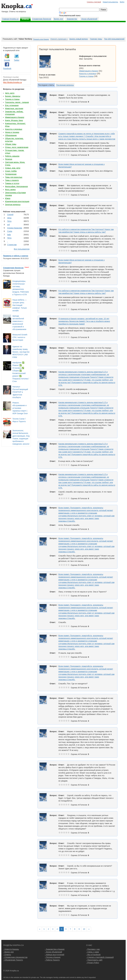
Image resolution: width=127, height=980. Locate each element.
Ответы (25, 19)
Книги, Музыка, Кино (14, 120)
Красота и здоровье (14, 129)
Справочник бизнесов (42, 19)
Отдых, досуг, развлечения (17, 147)
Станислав (12, 245)
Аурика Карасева (15, 228)
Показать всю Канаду (41, 39)
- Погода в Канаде (53, 957)
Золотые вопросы (13, 205)
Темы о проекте (12, 180)
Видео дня (58, 19)
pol (8, 225)
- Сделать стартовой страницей (100, 957)
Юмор (8, 198)
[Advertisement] (63, 30)
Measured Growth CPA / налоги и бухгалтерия (20, 337)
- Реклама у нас (93, 949)
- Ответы (7, 955)
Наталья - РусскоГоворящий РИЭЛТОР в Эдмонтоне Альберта (20, 392)
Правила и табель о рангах (16, 256)
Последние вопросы (65, 85)
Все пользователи (22, 249)
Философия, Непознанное (16, 186)
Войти (122, 2)
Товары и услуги (12, 183)
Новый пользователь (110, 2)
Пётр (9, 221)
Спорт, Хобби (11, 171)
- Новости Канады (11, 949)
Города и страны (12, 99)
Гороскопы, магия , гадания (17, 102)
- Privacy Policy (93, 963)
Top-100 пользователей (114, 39)
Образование (11, 135)
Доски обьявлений (89, 19)
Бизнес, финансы (13, 96)
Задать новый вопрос (79, 39)
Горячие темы (96, 39)
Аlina (9, 218)
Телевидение (11, 174)
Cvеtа (10, 231)
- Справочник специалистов (15, 957)
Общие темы (11, 144)
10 (84, 929)
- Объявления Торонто (13, 960)
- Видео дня (8, 952)
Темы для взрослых (14, 177)
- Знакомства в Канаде (55, 949)
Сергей (10, 215)
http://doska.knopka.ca (12, 82)
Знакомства (72, 19)
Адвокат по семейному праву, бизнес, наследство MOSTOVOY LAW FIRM (21, 352)
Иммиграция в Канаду (15, 117)
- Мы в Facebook (93, 955)
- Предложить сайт (94, 960)
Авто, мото (10, 93)
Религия (9, 159)
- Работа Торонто (52, 960)
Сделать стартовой (94, 2)
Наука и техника (12, 132)
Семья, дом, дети (13, 168)
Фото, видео (10, 190)
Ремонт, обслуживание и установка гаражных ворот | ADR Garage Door (20, 408)
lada (9, 235)
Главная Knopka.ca (10, 19)
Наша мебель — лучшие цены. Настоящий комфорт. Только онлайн (20, 305)
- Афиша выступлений (54, 955)
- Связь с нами (93, 952)
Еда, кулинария (12, 105)
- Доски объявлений (53, 952)
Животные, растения (14, 108)
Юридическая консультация (17, 201)
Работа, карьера (12, 156)
